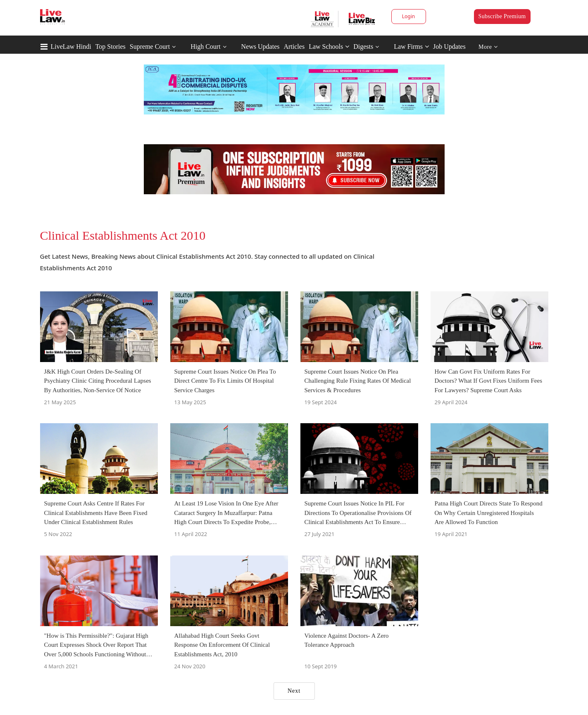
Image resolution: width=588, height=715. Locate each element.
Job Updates (449, 46)
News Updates (261, 46)
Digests (363, 46)
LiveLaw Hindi (71, 46)
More (488, 47)
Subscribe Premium (502, 16)
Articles (294, 46)
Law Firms (411, 46)
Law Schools (329, 46)
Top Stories (111, 46)
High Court (205, 46)
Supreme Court (150, 46)
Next (294, 691)
